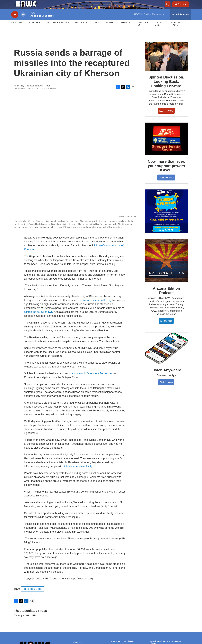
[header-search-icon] (169, 8)
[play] (15, 21)
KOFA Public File (119, 607)
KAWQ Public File (119, 604)
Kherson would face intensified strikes (91, 327)
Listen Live (159, 30)
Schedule (35, 29)
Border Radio (176, 30)
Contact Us (143, 30)
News (96, 29)
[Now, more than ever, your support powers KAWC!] (166, 145)
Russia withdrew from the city (95, 253)
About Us (17, 29)
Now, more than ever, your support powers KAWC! (166, 172)
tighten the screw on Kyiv (39, 265)
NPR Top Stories (33, 542)
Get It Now (166, 389)
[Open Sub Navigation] (13, 34)
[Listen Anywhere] (166, 355)
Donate (184, 8)
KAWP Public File (119, 602)
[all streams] (181, 21)
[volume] (23, 21)
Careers (77, 602)
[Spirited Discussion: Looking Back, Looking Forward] (166, 63)
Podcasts (81, 29)
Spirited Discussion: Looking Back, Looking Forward (166, 88)
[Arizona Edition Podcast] (166, 267)
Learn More (166, 117)
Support (126, 29)
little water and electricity (78, 420)
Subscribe (166, 327)
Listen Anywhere (166, 377)
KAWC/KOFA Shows (58, 29)
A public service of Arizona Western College (165, 596)
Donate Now (166, 184)
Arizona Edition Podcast (166, 297)
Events (110, 29)
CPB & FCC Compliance (122, 595)
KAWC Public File (119, 600)
